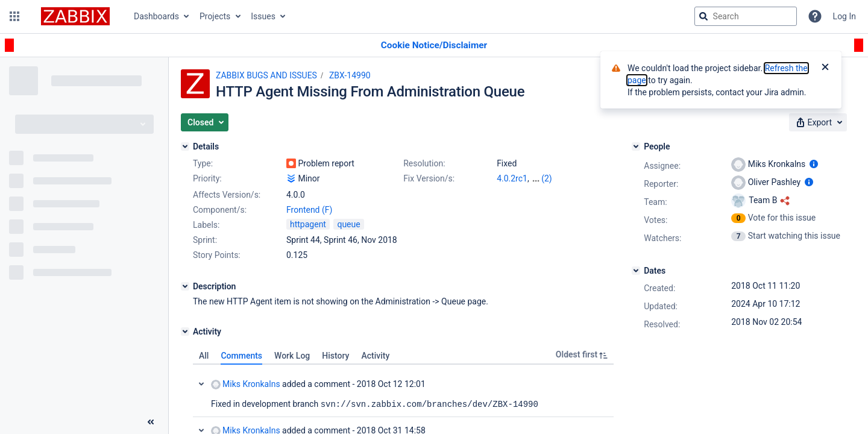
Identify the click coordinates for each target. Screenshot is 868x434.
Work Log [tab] (292, 356)
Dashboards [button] (156, 16)
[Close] (825, 68)
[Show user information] (814, 164)
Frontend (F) (309, 210)
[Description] (185, 286)
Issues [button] (263, 16)
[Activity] (185, 332)
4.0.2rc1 (512, 178)
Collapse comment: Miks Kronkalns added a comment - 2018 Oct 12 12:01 (201, 384)
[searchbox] (746, 16)
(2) (547, 178)
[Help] (815, 16)
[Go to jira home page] (75, 16)
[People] (636, 146)
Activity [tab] (375, 356)
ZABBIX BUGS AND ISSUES (266, 75)
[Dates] (636, 271)
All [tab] (204, 356)
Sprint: (205, 240)
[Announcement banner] (434, 46)
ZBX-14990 (350, 75)
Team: (655, 202)
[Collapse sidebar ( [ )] (151, 422)
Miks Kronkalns (246, 384)
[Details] (185, 146)
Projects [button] (215, 16)
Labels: (206, 225)
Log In (844, 16)
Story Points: (217, 255)
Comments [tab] (241, 356)
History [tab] (335, 356)
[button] (14, 16)
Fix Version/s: (429, 178)
